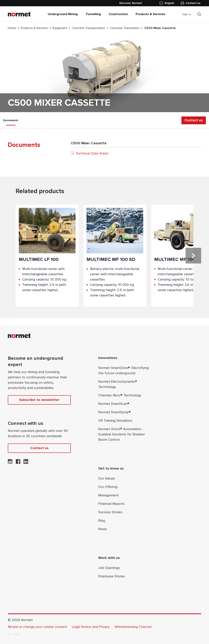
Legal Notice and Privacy (91, 627)
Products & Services (150, 14)
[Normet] (19, 14)
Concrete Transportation (88, 28)
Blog (102, 520)
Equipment (60, 28)
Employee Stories (112, 576)
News (103, 529)
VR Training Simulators (115, 421)
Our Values (107, 478)
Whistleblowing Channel (133, 627)
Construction (118, 14)
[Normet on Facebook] (18, 463)
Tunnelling (93, 14)
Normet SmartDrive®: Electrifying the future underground (123, 370)
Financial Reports (111, 504)
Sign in (187, 14)
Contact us (190, 3)
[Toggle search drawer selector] (199, 14)
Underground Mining (63, 14)
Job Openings (109, 568)
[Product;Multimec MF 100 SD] (115, 256)
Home (12, 28)
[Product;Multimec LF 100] (47, 256)
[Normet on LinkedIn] (26, 463)
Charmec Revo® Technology (120, 395)
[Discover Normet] (131, 3)
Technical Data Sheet (90, 153)
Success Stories (110, 512)
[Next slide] (193, 256)
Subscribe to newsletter (39, 400)
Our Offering (108, 487)
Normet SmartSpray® (114, 412)
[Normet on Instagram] (10, 463)
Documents (11, 120)
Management (108, 495)
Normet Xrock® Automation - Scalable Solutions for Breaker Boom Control (122, 434)
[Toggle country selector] (168, 3)
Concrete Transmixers (125, 28)
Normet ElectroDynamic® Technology (118, 384)
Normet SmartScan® (114, 404)
